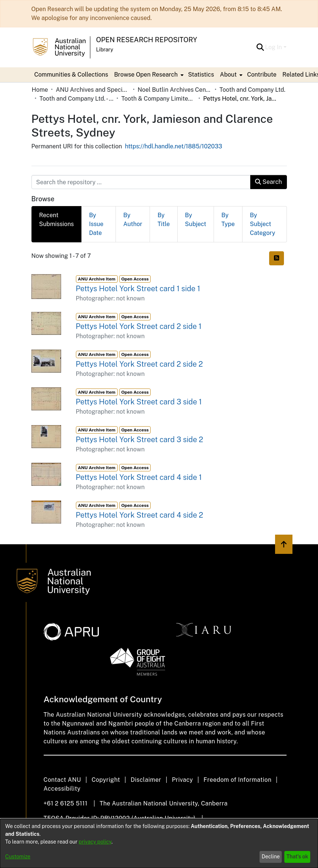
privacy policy (95, 842)
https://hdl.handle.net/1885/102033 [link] (173, 146)
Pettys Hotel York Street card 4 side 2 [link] (140, 515)
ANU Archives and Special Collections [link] (93, 90)
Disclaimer (146, 780)
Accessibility (62, 789)
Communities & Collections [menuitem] (71, 75)
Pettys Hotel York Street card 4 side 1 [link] (139, 477)
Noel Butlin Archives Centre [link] (175, 90)
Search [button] (268, 182)
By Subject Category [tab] (262, 224)
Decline (271, 857)
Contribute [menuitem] (262, 75)
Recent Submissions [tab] (57, 220)
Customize (18, 857)
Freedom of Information (237, 780)
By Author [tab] (133, 220)
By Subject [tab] (196, 220)
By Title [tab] (163, 220)
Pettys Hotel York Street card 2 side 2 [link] (140, 364)
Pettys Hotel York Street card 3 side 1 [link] (139, 402)
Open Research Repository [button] (147, 40)
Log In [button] (274, 47)
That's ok (297, 857)
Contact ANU (62, 780)
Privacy (182, 780)
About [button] (228, 75)
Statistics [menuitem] (201, 75)
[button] (260, 47)
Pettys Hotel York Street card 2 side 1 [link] (139, 326)
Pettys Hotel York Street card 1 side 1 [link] (138, 289)
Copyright (106, 780)
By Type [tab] (228, 220)
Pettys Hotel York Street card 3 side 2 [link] (140, 440)
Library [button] (105, 50)
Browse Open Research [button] (146, 75)
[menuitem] (148, 75)
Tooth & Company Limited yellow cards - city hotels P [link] (158, 99)
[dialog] (159, 843)
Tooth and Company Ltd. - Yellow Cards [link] (77, 99)
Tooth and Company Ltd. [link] (252, 90)
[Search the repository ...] (141, 182)
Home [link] (40, 90)
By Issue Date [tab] (96, 224)
